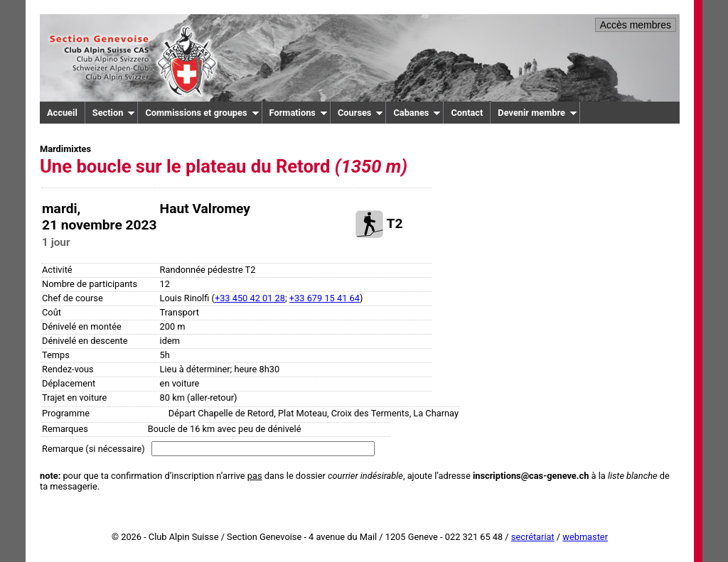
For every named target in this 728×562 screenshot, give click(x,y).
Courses (361, 113)
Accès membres (636, 25)
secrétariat (533, 537)
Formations (299, 113)
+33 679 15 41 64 (325, 298)
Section (114, 113)
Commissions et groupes (202, 113)
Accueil (62, 113)
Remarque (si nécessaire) (93, 449)
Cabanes (417, 113)
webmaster (585, 537)
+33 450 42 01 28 (250, 298)
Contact (467, 113)
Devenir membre (537, 113)
